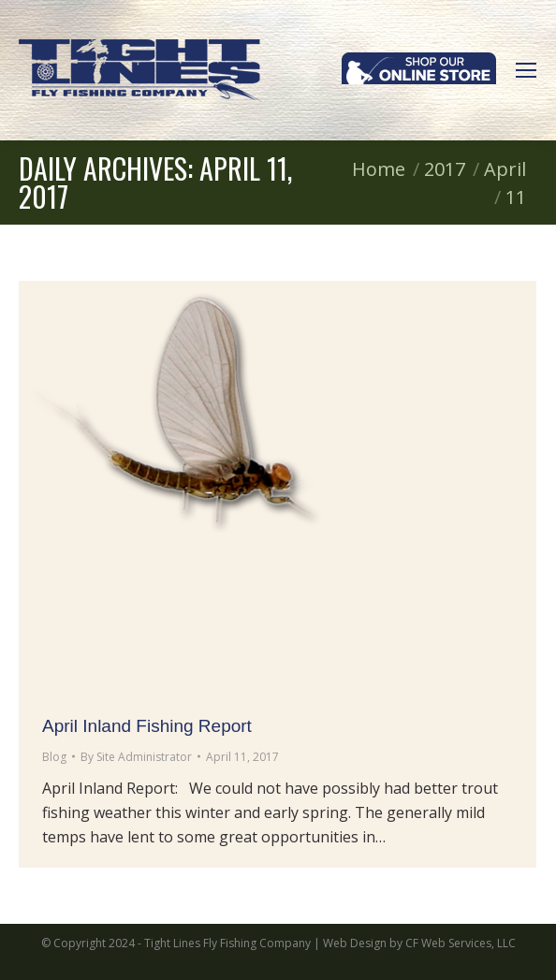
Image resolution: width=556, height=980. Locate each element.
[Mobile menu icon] (526, 70)
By (136, 757)
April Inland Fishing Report (147, 726)
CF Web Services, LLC (461, 943)
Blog (54, 757)
